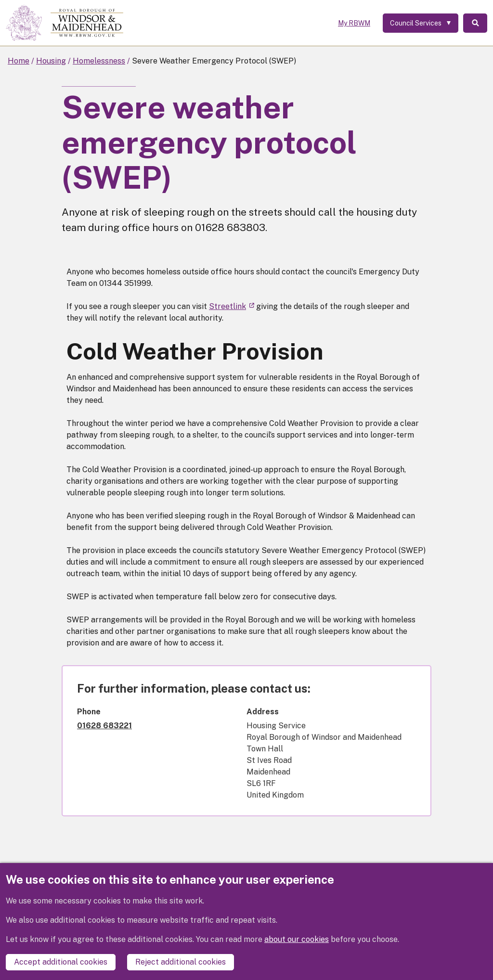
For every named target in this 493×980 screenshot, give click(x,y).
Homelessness (99, 61)
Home (19, 61)
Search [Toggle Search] (475, 23)
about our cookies (297, 939)
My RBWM (354, 23)
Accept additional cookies (61, 962)
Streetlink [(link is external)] (232, 306)
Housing (51, 61)
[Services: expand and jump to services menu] (421, 23)
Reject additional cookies (181, 962)
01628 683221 (104, 726)
